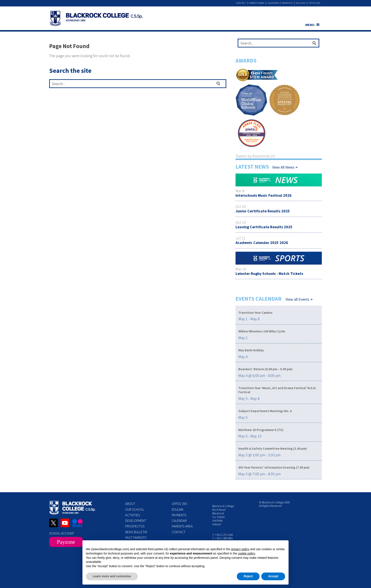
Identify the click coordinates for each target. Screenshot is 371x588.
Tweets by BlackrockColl (255, 156)
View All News (283, 167)
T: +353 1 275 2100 (223, 535)
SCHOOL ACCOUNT (62, 533)
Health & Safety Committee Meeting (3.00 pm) (273, 449)
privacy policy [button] (240, 549)
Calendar (273, 3)
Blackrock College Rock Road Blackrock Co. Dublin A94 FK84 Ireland (223, 515)
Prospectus (135, 526)
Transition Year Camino (255, 313)
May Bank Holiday (251, 350)
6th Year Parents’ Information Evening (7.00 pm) (274, 467)
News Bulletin (136, 532)
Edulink (301, 3)
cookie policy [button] (246, 553)
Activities (133, 515)
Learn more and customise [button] (112, 576)
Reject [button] (248, 576)
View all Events (297, 299)
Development (136, 521)
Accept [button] (273, 576)
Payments (287, 3)
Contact (241, 3)
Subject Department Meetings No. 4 (265, 411)
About (130, 504)
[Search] (314, 44)
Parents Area (257, 3)
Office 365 (315, 3)
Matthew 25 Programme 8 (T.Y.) (261, 430)
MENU (310, 25)
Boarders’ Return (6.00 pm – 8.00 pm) (265, 369)
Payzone (66, 542)
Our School (135, 509)
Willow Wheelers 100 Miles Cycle (262, 331)
